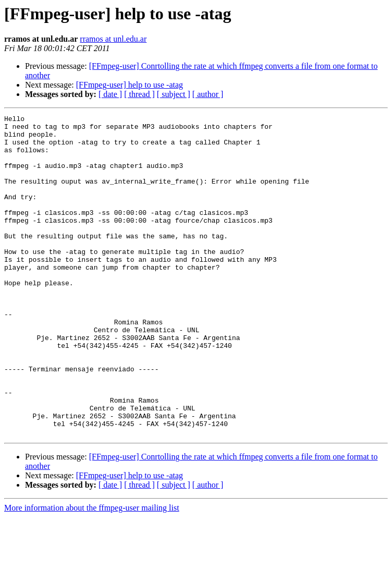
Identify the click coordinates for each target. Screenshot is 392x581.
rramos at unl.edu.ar (113, 39)
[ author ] (208, 94)
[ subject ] (174, 94)
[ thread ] (139, 94)
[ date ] (110, 94)
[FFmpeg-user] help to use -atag (130, 85)
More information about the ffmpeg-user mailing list (92, 572)
